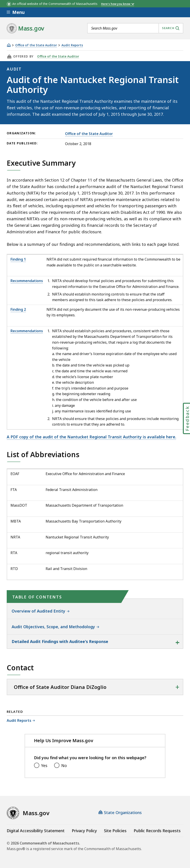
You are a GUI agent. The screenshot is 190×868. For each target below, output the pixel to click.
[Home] (9, 45)
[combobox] (135, 28)
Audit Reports (72, 45)
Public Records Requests (157, 831)
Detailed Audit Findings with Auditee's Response (60, 641)
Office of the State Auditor (36, 45)
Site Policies (115, 831)
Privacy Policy (84, 831)
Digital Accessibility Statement (36, 831)
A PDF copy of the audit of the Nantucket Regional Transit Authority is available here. (91, 437)
